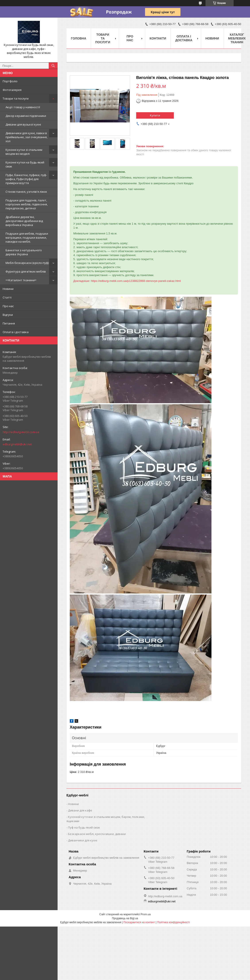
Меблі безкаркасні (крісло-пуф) (27, 263)
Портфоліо (10, 81)
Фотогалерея (12, 90)
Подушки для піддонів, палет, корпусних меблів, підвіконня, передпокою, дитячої (27, 204)
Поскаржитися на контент (139, 922)
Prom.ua (146, 914)
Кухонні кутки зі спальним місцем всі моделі (24, 152)
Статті (7, 297)
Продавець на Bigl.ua (125, 918)
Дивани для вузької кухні (23, 124)
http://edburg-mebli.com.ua (21, 432)
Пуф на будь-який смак (84, 827)
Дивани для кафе (80, 810)
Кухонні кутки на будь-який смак (25, 164)
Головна (78, 38)
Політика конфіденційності (174, 922)
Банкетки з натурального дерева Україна (24, 252)
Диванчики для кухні (83, 840)
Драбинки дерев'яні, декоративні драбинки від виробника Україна (24, 221)
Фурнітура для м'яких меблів (26, 271)
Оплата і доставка (16, 332)
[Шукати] (53, 66)
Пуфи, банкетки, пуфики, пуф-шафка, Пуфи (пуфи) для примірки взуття (26, 179)
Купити (155, 115)
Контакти (158, 38)
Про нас (8, 306)
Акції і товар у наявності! (23, 107)
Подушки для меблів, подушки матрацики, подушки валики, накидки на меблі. (27, 238)
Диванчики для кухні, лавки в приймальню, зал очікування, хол (26, 137)
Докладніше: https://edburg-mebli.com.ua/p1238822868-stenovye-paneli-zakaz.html (127, 281)
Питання (9, 323)
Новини (8, 289)
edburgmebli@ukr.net (17, 444)
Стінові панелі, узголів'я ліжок (26, 192)
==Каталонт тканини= (21, 280)
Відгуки (8, 315)
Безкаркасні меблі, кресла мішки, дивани (97, 834)
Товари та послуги (16, 98)
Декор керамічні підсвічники (26, 116)
